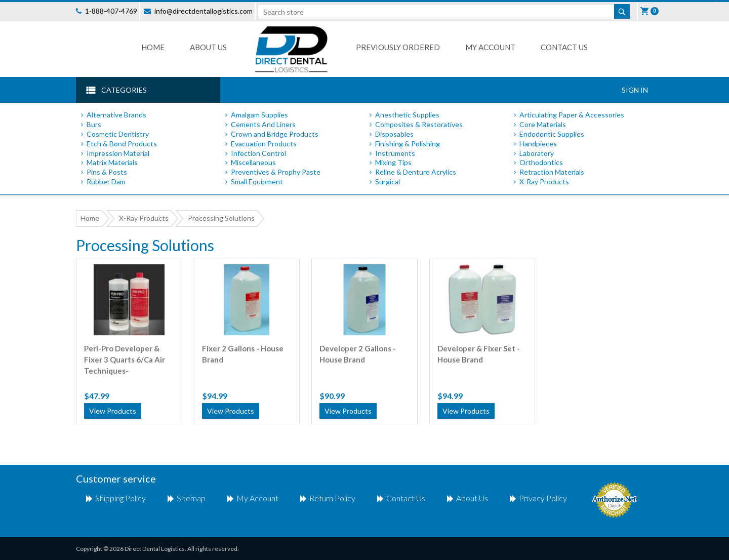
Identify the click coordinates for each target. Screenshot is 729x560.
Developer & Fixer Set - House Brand (479, 354)
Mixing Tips (393, 162)
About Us (208, 47)
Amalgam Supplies (259, 115)
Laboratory (537, 153)
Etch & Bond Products (122, 144)
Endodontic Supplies (552, 134)
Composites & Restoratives (419, 124)
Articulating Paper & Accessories (572, 115)
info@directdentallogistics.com (204, 11)
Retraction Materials (552, 172)
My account (257, 498)
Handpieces (538, 144)
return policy (332, 498)
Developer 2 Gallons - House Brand (358, 354)
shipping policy (120, 498)
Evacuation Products (264, 144)
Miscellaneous (253, 162)
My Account (490, 47)
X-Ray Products (544, 182)
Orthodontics (541, 162)
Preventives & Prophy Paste (276, 172)
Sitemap (191, 498)
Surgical (388, 182)
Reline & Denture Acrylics (416, 172)
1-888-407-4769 (111, 11)
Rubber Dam (106, 182)
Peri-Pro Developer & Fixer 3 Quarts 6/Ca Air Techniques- (125, 354)
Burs (94, 124)
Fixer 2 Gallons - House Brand (243, 354)
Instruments (395, 153)
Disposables (394, 134)
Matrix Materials (112, 162)
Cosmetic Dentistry (118, 134)
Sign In (635, 90)
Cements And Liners (263, 124)
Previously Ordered (398, 47)
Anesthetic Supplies (407, 115)
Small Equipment (257, 182)
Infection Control (258, 153)
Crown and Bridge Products (275, 134)
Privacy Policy (543, 498)
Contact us (564, 47)
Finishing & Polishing (408, 144)
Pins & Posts (107, 172)
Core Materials (543, 124)
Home (153, 47)
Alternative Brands (116, 115)
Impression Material (118, 153)
